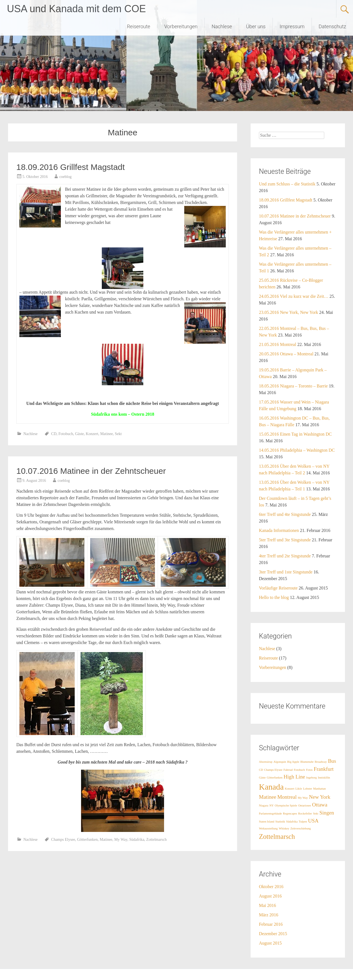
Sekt (118, 434)
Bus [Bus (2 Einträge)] (332, 761)
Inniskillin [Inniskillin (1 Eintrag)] (324, 778)
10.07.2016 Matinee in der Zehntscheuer (91, 471)
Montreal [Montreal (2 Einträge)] (287, 797)
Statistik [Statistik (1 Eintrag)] (280, 822)
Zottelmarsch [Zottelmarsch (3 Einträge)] (277, 837)
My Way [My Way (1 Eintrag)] (303, 798)
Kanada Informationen (279, 530)
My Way (121, 840)
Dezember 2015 (273, 934)
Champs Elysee (63, 840)
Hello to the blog (274, 597)
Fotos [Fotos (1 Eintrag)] (309, 770)
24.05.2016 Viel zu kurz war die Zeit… (294, 296)
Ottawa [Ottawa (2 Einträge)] (320, 805)
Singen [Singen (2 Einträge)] (327, 813)
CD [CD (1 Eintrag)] (261, 770)
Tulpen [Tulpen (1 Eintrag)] (303, 822)
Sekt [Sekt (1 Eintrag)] (316, 814)
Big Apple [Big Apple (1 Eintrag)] (293, 762)
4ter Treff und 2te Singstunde (285, 556)
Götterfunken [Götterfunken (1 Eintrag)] (275, 778)
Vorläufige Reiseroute (278, 588)
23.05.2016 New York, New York (289, 312)
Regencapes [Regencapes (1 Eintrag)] (290, 814)
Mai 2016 (268, 905)
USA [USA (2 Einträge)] (313, 821)
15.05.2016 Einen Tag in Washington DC (295, 434)
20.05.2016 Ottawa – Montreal (286, 354)
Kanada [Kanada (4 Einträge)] (271, 787)
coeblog (65, 177)
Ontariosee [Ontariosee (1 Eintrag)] (305, 806)
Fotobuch (66, 434)
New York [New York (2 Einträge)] (320, 797)
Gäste (79, 434)
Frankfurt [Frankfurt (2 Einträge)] (324, 769)
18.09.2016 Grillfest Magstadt (71, 167)
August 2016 (270, 896)
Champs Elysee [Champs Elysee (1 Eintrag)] (273, 770)
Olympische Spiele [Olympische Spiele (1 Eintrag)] (286, 806)
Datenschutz (332, 26)
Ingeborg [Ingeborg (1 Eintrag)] (312, 778)
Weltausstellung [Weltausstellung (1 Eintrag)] (268, 828)
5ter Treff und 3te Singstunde (285, 540)
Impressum (292, 26)
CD (54, 434)
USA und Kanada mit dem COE (76, 9)
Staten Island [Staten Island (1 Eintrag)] (267, 822)
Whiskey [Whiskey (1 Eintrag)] (284, 828)
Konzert (92, 434)
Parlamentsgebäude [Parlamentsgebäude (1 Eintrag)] (270, 814)
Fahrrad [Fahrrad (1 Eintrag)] (288, 770)
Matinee (107, 434)
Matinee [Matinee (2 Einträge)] (268, 797)
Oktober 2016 (271, 887)
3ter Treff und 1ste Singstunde (286, 572)
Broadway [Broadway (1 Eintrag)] (321, 762)
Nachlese (222, 26)
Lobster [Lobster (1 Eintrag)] (308, 789)
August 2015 (270, 943)
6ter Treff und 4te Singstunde (285, 514)
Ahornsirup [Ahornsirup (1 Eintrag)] (266, 762)
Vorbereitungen (181, 26)
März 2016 (269, 915)
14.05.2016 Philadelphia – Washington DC (297, 450)
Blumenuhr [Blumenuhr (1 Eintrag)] (307, 762)
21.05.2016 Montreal (278, 344)
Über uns (256, 26)
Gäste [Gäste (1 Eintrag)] (262, 778)
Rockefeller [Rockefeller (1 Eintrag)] (305, 814)
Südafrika (137, 840)
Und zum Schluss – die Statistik (287, 184)
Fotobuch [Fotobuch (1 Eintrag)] (299, 770)
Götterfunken (88, 840)
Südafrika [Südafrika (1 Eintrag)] (292, 822)
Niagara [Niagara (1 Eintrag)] (264, 806)
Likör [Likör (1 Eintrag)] (299, 789)
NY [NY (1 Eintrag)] (272, 806)
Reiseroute (139, 26)
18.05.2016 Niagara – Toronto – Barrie (293, 386)
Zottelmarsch (157, 840)
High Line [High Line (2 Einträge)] (294, 777)
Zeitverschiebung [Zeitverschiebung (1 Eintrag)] (301, 828)
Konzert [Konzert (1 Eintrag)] (290, 789)
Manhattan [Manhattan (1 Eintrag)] (320, 789)
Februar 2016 (271, 924)
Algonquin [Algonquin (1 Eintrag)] (280, 762)
